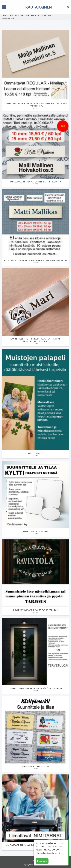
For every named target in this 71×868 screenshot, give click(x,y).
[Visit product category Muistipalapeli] (35, 404)
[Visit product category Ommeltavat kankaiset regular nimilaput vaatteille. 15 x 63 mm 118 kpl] (35, 71)
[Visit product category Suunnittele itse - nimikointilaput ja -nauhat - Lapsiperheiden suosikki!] (35, 307)
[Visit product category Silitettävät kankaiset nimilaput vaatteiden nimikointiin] (35, 228)
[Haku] (68, 7)
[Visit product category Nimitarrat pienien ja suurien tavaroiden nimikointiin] (35, 812)
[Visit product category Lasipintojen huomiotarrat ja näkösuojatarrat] (35, 656)
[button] (4, 7)
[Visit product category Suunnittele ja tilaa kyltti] (35, 499)
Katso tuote (42, 861)
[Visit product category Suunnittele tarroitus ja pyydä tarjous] (35, 577)
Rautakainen (36, 7)
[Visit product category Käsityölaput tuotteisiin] (35, 734)
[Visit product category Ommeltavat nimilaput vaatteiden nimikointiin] (35, 150)
